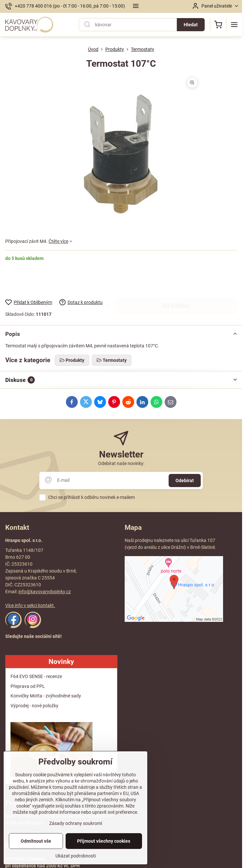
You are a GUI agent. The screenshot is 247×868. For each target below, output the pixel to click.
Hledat (191, 25)
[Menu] (234, 25)
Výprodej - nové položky (34, 706)
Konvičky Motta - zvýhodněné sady (46, 696)
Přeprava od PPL (28, 686)
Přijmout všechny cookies (104, 855)
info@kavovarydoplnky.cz (45, 592)
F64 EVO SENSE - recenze (36, 676)
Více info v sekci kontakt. (30, 605)
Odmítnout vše (36, 855)
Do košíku (176, 280)
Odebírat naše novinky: (121, 463)
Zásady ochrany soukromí (76, 837)
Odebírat (185, 481)
